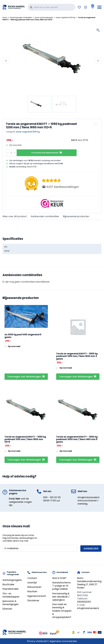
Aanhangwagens (12, 580)
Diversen (7, 609)
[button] (96, 124)
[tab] (15, 216)
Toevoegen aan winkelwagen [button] (24, 377)
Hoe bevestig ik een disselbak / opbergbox (61, 597)
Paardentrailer (11, 589)
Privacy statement (37, 641)
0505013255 (84, 602)
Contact (32, 578)
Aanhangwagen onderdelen (21, 18)
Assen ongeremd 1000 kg (65, 18)
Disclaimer (33, 600)
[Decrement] (8, 153)
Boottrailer (8, 584)
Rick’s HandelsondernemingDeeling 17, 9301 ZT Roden (89, 583)
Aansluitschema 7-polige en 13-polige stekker (61, 586)
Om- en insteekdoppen (11, 595)
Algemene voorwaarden (63, 641)
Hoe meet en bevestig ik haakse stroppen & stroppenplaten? (62, 611)
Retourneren (34, 587)
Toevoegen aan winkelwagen (45, 153)
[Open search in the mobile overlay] (51, 7)
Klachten (32, 591)
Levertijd (32, 583)
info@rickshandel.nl (88, 497)
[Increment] (15, 153)
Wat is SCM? (59, 578)
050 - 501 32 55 (52, 497)
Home (5, 18)
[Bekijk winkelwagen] (92, 7)
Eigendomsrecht (37, 596)
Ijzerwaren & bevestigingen (11, 603)
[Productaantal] (11, 153)
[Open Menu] (99, 7)
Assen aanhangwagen (44, 18)
